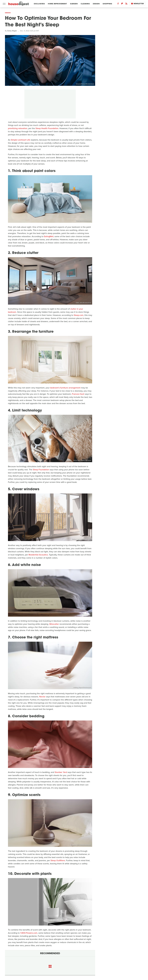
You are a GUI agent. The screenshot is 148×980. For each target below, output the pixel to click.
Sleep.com (79, 315)
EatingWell (49, 236)
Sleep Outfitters (58, 860)
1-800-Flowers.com (29, 933)
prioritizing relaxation (18, 128)
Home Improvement (57, 4)
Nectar (42, 697)
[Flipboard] (122, 4)
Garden (74, 4)
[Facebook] (118, 4)
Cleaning (85, 4)
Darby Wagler (12, 31)
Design (96, 4)
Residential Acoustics (38, 555)
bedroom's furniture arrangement (65, 388)
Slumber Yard (61, 772)
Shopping (107, 4)
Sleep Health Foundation (47, 128)
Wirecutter (54, 624)
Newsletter (137, 4)
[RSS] (126, 4)
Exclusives (39, 4)
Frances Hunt (78, 394)
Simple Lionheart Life (21, 140)
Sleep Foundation (41, 470)
